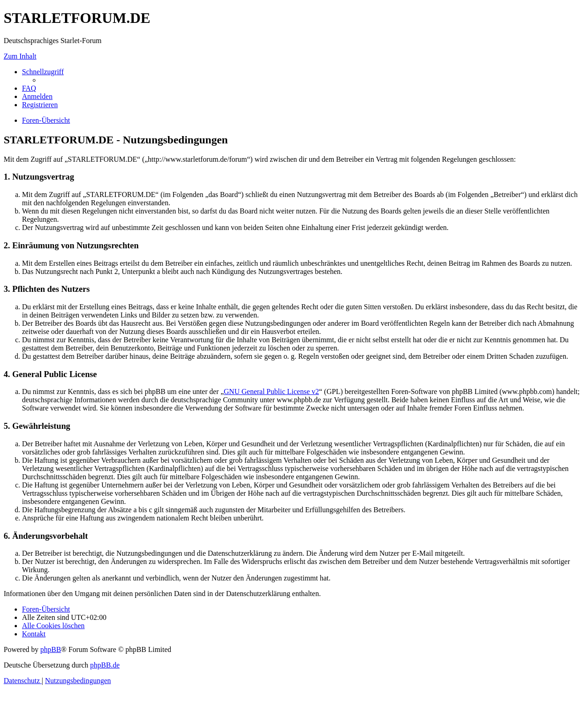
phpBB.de (105, 665)
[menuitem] (29, 88)
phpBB (51, 649)
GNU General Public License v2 (271, 391)
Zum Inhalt (20, 56)
